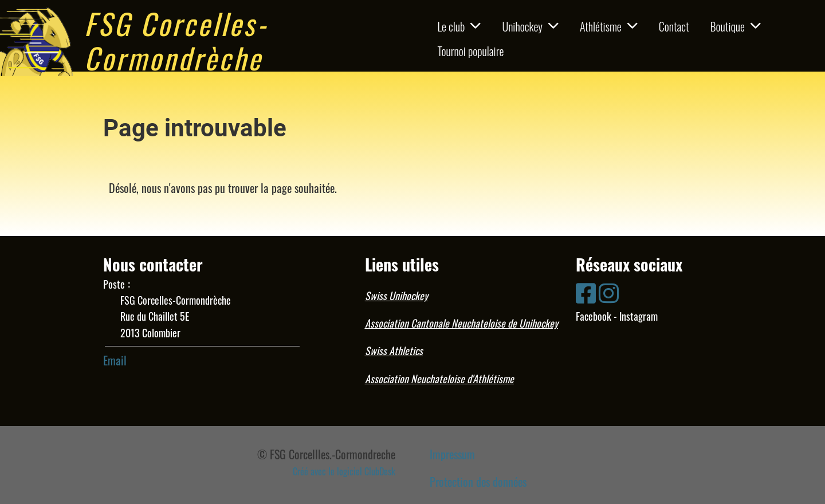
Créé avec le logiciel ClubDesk (344, 471)
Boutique (736, 26)
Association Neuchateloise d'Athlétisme (439, 379)
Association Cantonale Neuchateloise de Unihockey (461, 323)
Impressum (452, 454)
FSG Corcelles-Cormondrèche (176, 40)
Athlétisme (609, 26)
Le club (459, 26)
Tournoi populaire (470, 51)
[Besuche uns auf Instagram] (609, 292)
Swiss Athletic (392, 351)
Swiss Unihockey (396, 296)
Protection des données (478, 482)
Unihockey (530, 26)
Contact (674, 26)
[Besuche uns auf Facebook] (586, 292)
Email (115, 360)
